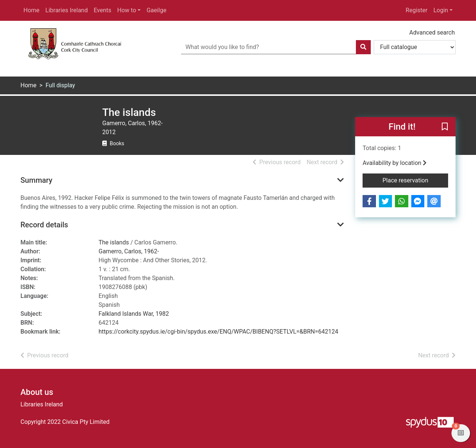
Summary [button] (36, 180)
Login (440, 10)
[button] (445, 127)
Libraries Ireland (67, 10)
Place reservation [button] (416, 180)
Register (417, 10)
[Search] (363, 47)
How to (127, 10)
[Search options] (415, 47)
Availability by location (395, 163)
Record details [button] (44, 225)
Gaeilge (156, 10)
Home (31, 10)
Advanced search (432, 33)
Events (102, 10)
